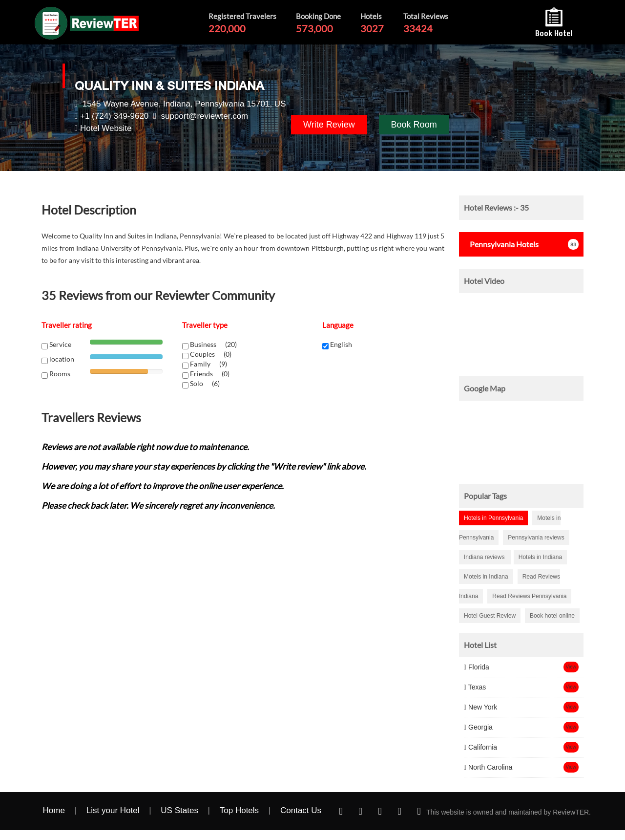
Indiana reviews (485, 557)
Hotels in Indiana (540, 557)
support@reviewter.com (204, 116)
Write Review (329, 125)
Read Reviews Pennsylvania (529, 596)
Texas (475, 687)
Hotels (501, 244)
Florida (477, 667)
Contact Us (301, 810)
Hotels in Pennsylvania (493, 518)
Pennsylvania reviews (536, 538)
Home (54, 810)
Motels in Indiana (486, 577)
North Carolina (488, 767)
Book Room (414, 125)
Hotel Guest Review (490, 616)
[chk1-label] (185, 346)
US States (179, 810)
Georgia (478, 727)
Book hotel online (552, 616)
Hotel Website (106, 128)
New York (480, 707)
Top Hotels (239, 810)
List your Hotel (113, 810)
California (480, 747)
